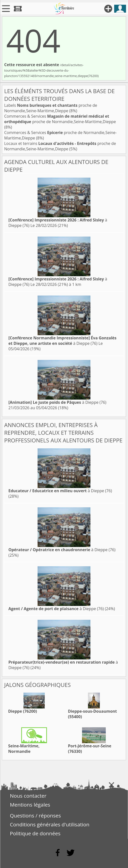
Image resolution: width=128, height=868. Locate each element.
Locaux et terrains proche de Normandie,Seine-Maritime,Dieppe (60, 146)
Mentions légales (30, 805)
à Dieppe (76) (62, 341)
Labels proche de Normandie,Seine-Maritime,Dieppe (51, 108)
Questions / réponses (35, 815)
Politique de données (35, 833)
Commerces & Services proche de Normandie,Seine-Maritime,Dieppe (60, 119)
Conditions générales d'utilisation (50, 824)
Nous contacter (28, 796)
